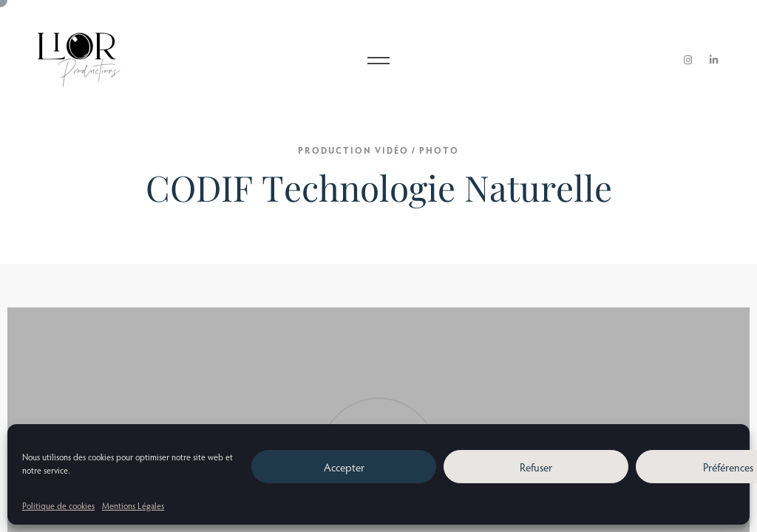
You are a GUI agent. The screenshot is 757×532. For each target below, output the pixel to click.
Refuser (536, 467)
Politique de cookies (58, 505)
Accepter (344, 467)
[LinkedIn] (714, 60)
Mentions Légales (133, 505)
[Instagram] (688, 60)
